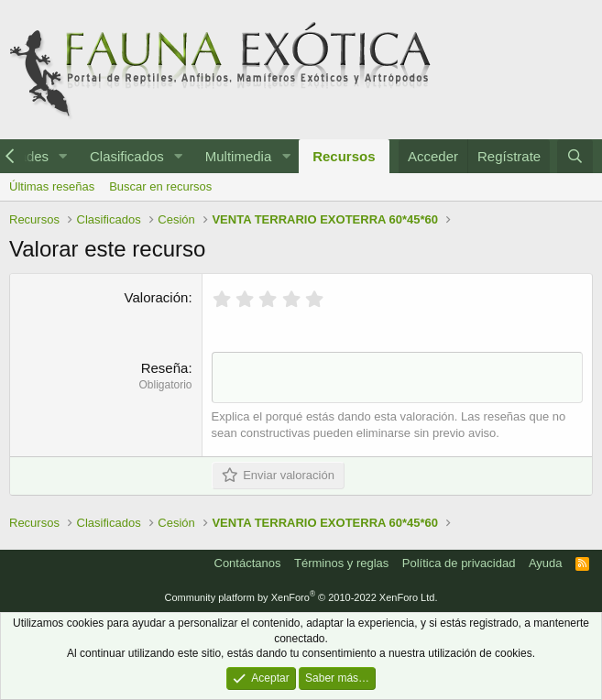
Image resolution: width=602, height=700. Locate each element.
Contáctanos (248, 563)
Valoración (157, 297)
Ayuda (546, 563)
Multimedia (239, 156)
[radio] (222, 299)
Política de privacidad (459, 563)
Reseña (165, 368)
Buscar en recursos (160, 186)
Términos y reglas (341, 563)
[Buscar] (575, 156)
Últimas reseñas (52, 186)
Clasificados (127, 156)
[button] (63, 156)
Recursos (344, 156)
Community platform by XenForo (301, 597)
